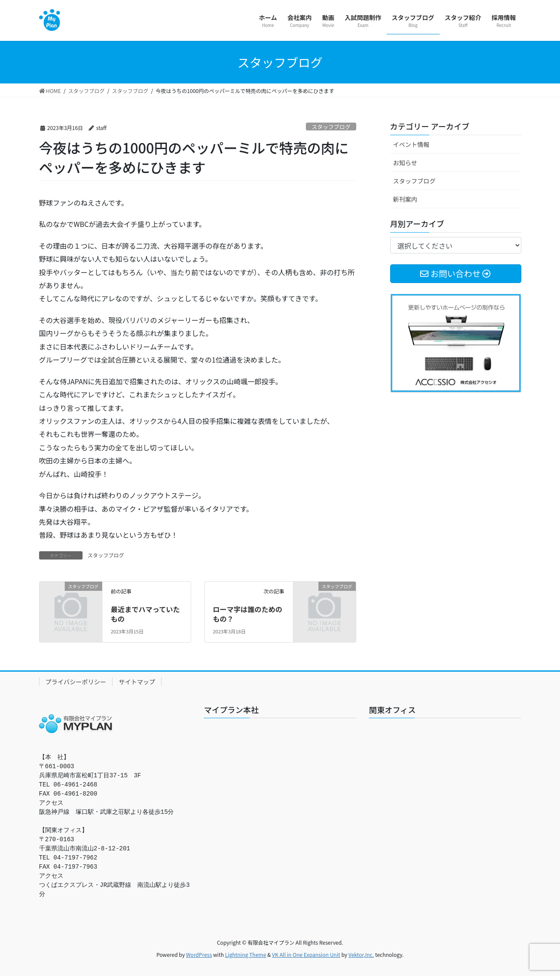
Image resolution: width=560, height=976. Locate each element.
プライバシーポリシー (76, 682)
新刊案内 (405, 199)
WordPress (199, 954)
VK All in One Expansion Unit (306, 954)
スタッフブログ (331, 127)
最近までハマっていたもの (145, 614)
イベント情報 (411, 144)
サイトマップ (137, 682)
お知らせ (405, 163)
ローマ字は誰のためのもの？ (248, 614)
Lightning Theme (246, 954)
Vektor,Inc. (361, 954)
